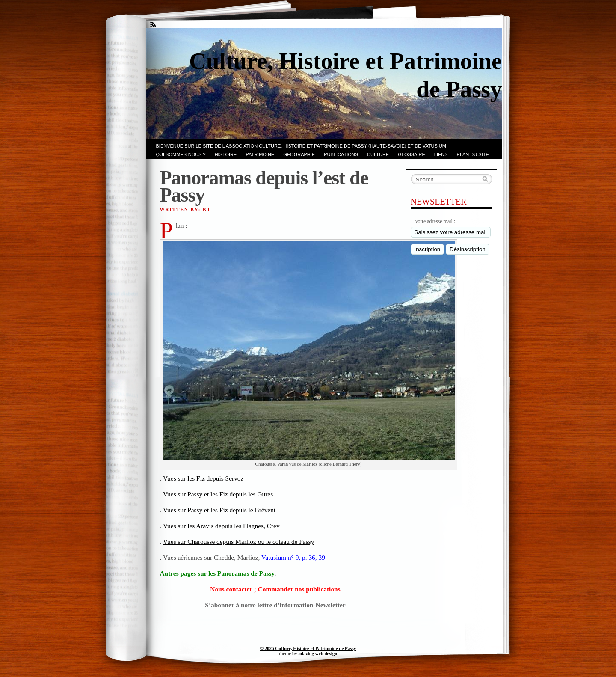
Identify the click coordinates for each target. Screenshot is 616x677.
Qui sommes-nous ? (181, 154)
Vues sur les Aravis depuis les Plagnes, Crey (221, 526)
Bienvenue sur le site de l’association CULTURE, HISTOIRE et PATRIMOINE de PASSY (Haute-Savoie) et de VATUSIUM (301, 146)
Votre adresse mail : (435, 221)
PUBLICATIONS (341, 154)
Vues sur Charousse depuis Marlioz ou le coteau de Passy (238, 542)
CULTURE (378, 154)
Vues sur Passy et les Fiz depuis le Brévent (219, 510)
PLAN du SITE (473, 154)
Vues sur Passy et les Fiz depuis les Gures (218, 494)
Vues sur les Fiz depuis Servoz (203, 478)
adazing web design (318, 653)
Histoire (226, 154)
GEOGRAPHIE (299, 154)
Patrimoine (260, 154)
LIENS (441, 154)
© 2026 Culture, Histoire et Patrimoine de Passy (308, 648)
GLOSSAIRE (412, 154)
